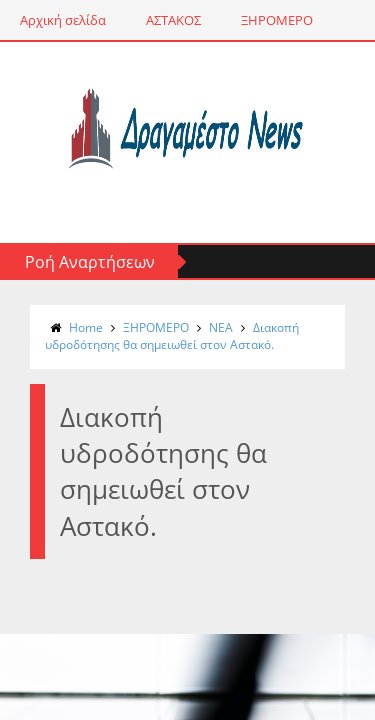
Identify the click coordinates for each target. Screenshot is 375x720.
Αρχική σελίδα (63, 20)
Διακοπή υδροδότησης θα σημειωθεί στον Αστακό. (172, 336)
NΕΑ (221, 327)
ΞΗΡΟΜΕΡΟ (277, 20)
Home (86, 327)
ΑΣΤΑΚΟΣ (173, 20)
